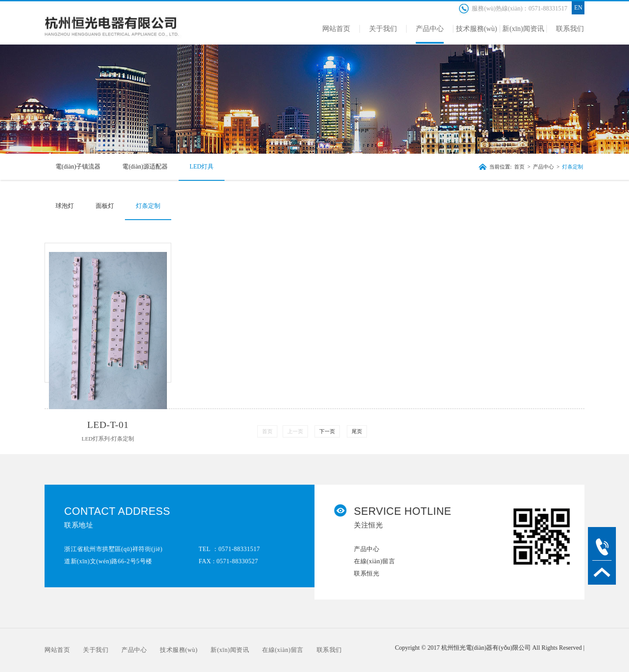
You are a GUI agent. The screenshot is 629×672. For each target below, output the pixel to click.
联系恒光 (373, 574)
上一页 (295, 431)
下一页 (327, 431)
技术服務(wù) (173, 650)
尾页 (357, 431)
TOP (602, 573)
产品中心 (542, 167)
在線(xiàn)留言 (380, 561)
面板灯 (104, 206)
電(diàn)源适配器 (144, 167)
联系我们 (323, 650)
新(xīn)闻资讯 (224, 650)
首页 (518, 167)
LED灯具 (200, 167)
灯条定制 (571, 167)
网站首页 (51, 650)
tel (602, 546)
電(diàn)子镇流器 (77, 167)
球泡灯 (63, 206)
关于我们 (90, 650)
